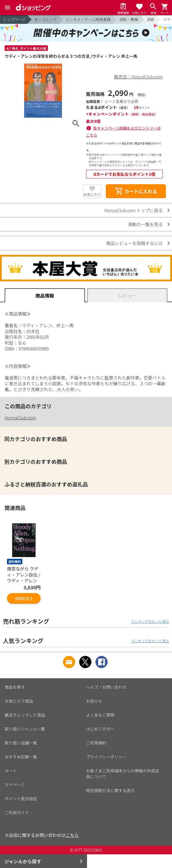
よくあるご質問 (100, 715)
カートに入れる (136, 191)
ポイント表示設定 (21, 799)
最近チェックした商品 (25, 715)
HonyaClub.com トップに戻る (134, 210)
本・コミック (46, 19)
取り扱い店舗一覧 (21, 743)
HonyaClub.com (20, 417)
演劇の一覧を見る (145, 224)
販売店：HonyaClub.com (138, 77)
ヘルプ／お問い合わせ (106, 687)
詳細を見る (24, 598)
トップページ (14, 19)
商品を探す (15, 687)
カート (11, 771)
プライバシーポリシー (106, 757)
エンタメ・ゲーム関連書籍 (88, 19)
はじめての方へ (100, 729)
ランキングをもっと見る (150, 621)
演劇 (151, 19)
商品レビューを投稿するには (134, 243)
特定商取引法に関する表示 (111, 790)
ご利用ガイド (17, 812)
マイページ (15, 785)
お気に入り (92, 194)
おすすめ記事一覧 (21, 757)
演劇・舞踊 (129, 19)
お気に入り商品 (19, 701)
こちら (72, 835)
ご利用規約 (96, 743)
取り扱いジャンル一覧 (25, 729)
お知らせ (94, 701)
